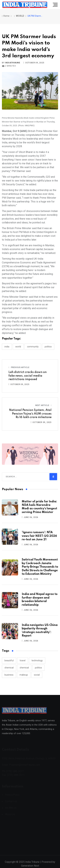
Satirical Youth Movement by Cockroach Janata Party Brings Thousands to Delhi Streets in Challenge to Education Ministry (40, 567)
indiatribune (13, 63)
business (9, 675)
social (37, 675)
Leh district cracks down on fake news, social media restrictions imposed (28, 376)
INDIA (7, 347)
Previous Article (19, 367)
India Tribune (32, 864)
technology (37, 660)
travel (23, 660)
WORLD (20, 16)
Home (6, 16)
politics (38, 668)
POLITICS (48, 347)
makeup (24, 675)
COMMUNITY (33, 347)
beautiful (9, 660)
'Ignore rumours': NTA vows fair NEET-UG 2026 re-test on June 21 (39, 536)
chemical (9, 668)
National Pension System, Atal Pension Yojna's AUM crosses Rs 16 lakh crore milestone (30, 414)
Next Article (43, 405)
